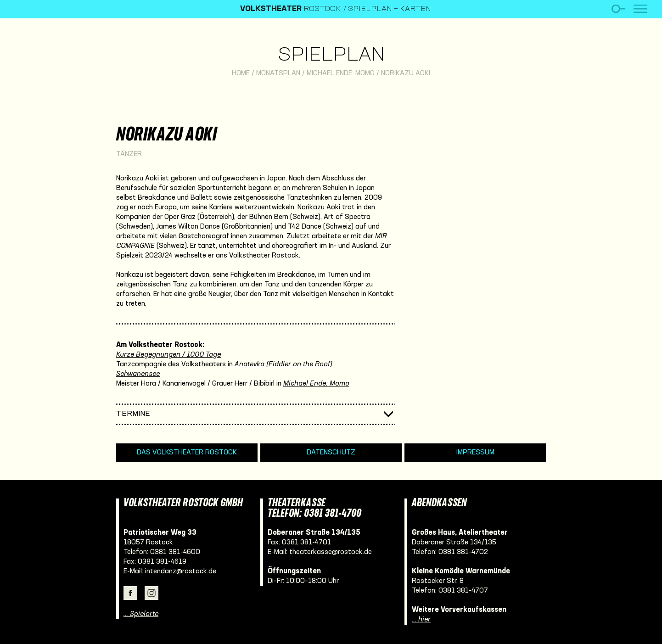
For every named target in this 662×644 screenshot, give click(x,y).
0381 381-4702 (463, 552)
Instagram (151, 593)
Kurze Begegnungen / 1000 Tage (168, 355)
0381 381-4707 (463, 591)
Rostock (290, 9)
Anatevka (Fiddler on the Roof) (283, 364)
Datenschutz (331, 453)
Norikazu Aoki (406, 73)
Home (241, 73)
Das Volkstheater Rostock (187, 453)
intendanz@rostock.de (181, 571)
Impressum (475, 453)
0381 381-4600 (175, 552)
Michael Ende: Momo (341, 73)
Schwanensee (138, 374)
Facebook (130, 593)
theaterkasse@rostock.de (331, 552)
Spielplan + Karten (390, 9)
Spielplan (331, 56)
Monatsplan (278, 73)
